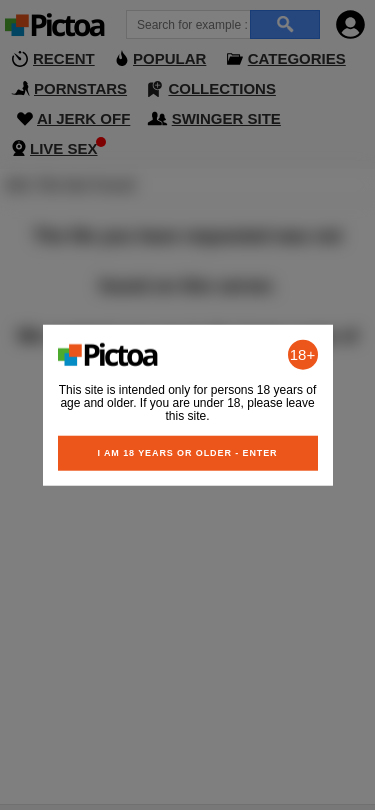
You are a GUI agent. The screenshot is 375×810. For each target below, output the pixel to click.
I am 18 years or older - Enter (187, 452)
